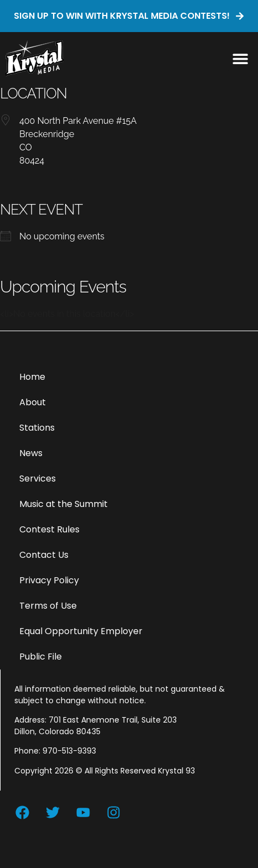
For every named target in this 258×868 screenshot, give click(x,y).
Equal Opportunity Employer (81, 631)
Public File (41, 657)
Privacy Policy (49, 580)
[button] (240, 58)
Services (38, 479)
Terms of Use (48, 606)
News (31, 453)
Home (32, 377)
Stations (37, 428)
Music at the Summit (64, 504)
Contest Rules (49, 529)
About (33, 402)
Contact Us (44, 555)
